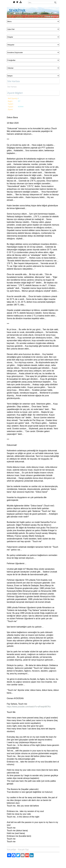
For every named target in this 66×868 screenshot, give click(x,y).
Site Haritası (12, 87)
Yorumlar (11, 849)
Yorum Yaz (23, 849)
